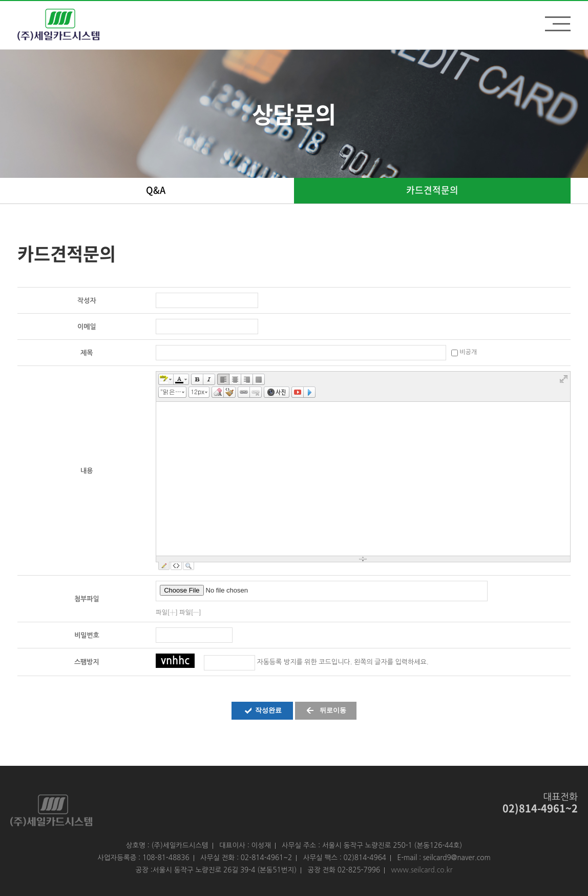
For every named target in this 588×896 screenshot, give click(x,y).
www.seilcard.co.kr (422, 870)
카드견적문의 (432, 190)
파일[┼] (167, 613)
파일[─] (190, 613)
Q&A (156, 190)
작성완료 (268, 710)
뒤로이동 (333, 710)
